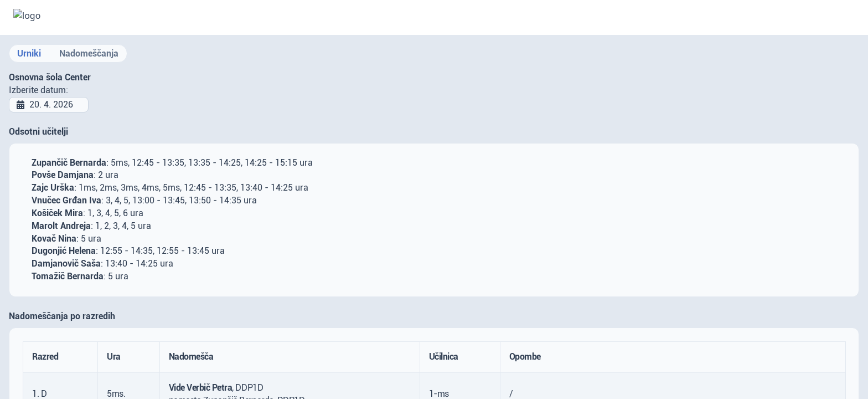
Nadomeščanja (89, 53)
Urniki (29, 53)
